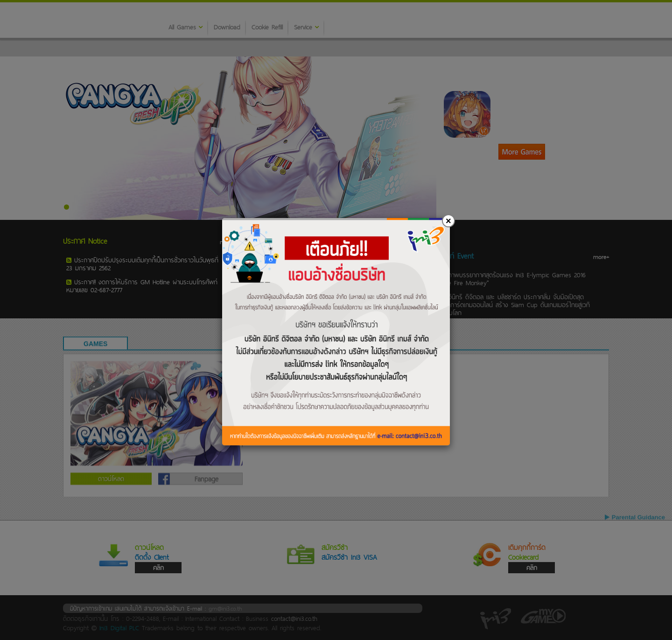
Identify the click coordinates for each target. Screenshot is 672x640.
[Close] (448, 221)
